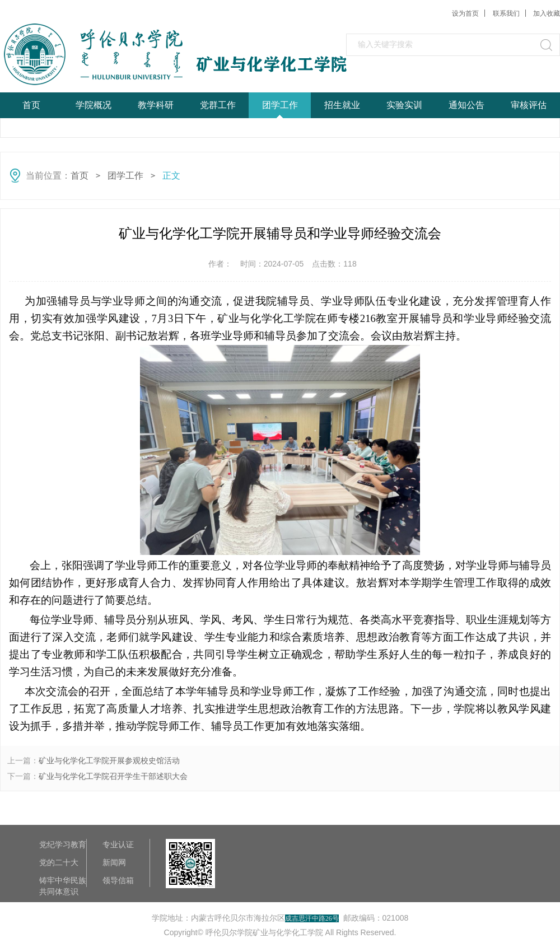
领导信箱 (118, 880)
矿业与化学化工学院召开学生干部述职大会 (113, 776)
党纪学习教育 (63, 844)
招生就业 (342, 105)
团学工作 (280, 105)
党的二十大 (59, 862)
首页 (31, 105)
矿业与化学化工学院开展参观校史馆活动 (109, 760)
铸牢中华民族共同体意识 (63, 881)
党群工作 (218, 105)
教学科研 (156, 105)
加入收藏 (547, 13)
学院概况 (94, 105)
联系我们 (506, 13)
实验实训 (404, 105)
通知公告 (466, 105)
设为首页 (465, 13)
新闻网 (114, 862)
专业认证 (118, 844)
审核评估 (529, 105)
